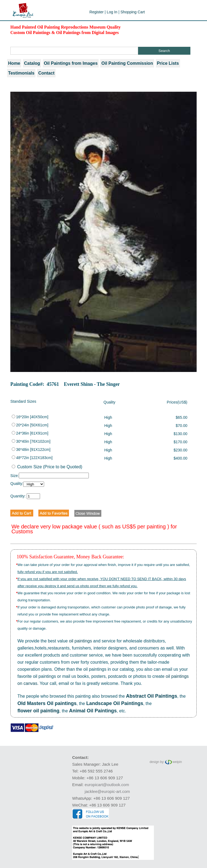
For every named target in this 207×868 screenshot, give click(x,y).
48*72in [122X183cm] (32, 458)
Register (96, 12)
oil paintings (80, 641)
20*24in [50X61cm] (30, 425)
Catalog (32, 63)
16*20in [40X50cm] (30, 417)
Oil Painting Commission (127, 63)
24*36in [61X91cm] (30, 433)
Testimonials (21, 73)
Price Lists (168, 63)
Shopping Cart (133, 12)
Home (14, 63)
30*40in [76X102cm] (31, 441)
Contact (46, 73)
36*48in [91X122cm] (31, 450)
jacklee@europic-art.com (107, 791)
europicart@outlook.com (107, 785)
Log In (112, 12)
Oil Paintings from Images (71, 63)
